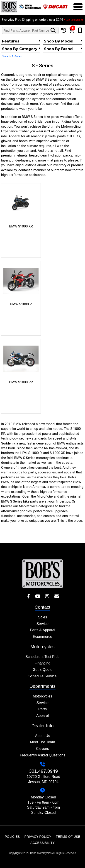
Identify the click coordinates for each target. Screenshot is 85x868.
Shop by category (21, 49)
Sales (42, 617)
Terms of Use (68, 837)
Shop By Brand (63, 49)
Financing (42, 663)
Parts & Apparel (42, 630)
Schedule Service (42, 676)
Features (21, 41)
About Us (43, 736)
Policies (12, 837)
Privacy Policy (38, 837)
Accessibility (42, 843)
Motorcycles (42, 696)
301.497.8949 (43, 771)
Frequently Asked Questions (42, 755)
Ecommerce (42, 637)
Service (42, 624)
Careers (42, 749)
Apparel (42, 716)
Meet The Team (42, 742)
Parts (42, 709)
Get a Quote (42, 670)
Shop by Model (63, 41)
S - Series (17, 56)
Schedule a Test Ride (42, 657)
